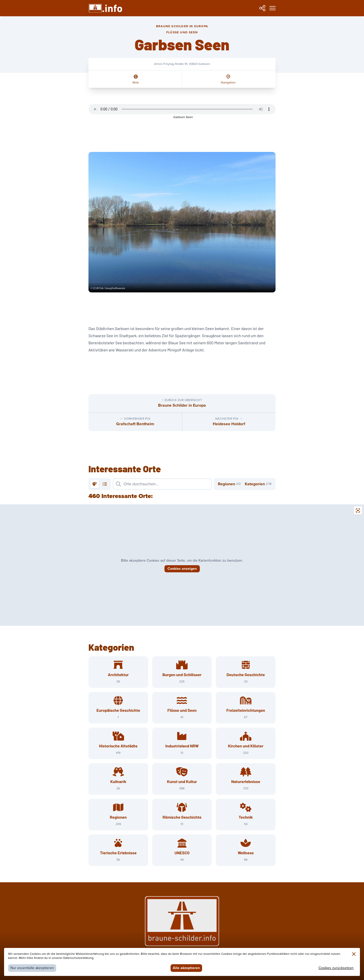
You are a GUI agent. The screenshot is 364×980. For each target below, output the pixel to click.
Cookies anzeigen (182, 569)
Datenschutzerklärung (78, 958)
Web (136, 83)
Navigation (228, 83)
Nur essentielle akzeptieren (32, 968)
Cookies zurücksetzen (336, 968)
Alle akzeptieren (186, 968)
